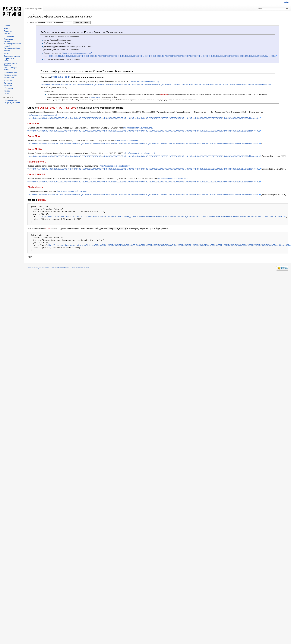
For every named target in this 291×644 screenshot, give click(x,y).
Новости (7, 29)
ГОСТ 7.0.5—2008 (61, 77)
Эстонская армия (10, 72)
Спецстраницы (11, 100)
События (7, 34)
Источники (8, 86)
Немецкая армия (10, 75)
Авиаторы (7, 51)
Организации (9, 36)
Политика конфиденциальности (38, 268)
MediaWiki (164, 94)
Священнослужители (12, 56)
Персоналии (8, 39)
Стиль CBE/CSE (36, 174)
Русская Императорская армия (12, 43)
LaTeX (48, 228)
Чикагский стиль (37, 162)
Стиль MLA (34, 136)
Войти (286, 2)
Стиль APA (33, 123)
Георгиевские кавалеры (9, 60)
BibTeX (42, 200)
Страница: (59, 23)
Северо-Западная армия (11, 69)
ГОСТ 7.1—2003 (47, 108)
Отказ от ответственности (80, 268)
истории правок (94, 97)
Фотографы (8, 80)
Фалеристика (9, 78)
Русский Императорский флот (12, 47)
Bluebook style (35, 187)
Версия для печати (13, 103)
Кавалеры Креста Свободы (10, 64)
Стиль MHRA (35, 149)
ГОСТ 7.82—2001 (67, 108)
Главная (7, 26)
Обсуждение (8, 88)
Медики (7, 54)
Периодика (8, 31)
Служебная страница (34, 9)
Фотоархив (8, 83)
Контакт (7, 94)
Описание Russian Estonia (60, 268)
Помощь (7, 91)
